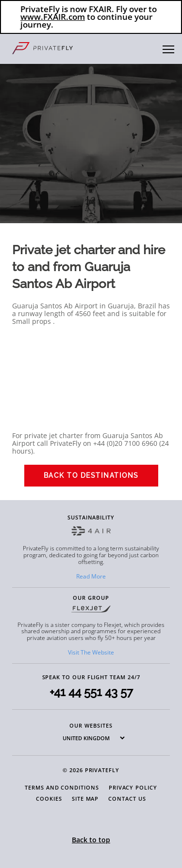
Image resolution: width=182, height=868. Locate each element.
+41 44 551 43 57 (91, 692)
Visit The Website (91, 652)
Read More (91, 576)
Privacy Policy (133, 787)
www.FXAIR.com (53, 17)
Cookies (49, 799)
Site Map (85, 799)
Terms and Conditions (62, 787)
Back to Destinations (91, 475)
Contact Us (127, 799)
